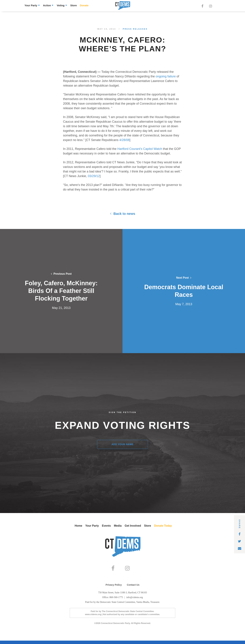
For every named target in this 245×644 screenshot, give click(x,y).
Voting (61, 5)
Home (78, 526)
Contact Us (133, 588)
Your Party (31, 5)
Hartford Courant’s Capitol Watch (139, 149)
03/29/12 (93, 176)
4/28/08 (124, 140)
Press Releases (135, 29)
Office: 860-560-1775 (113, 601)
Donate (84, 5)
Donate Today (163, 526)
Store (73, 5)
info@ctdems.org (135, 601)
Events (106, 526)
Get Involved (133, 526)
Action (47, 5)
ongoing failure (165, 76)
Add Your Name (123, 444)
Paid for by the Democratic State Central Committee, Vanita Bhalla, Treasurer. (123, 605)
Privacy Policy (114, 588)
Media (118, 526)
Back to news (122, 214)
